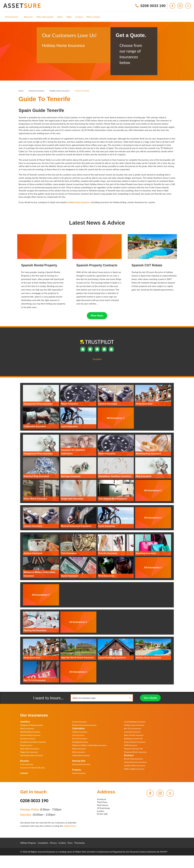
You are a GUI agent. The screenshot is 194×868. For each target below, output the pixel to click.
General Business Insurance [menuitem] (135, 762)
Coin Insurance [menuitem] (78, 735)
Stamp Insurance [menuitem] (79, 749)
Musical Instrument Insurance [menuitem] (84, 725)
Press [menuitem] (70, 843)
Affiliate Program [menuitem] (28, 843)
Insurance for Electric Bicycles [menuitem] (32, 768)
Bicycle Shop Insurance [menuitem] (134, 759)
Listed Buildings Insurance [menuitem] (135, 722)
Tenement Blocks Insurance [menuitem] (135, 752)
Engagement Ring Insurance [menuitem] (32, 725)
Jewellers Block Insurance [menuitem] (135, 765)
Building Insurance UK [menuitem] (133, 739)
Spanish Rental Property (39, 265)
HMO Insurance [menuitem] (131, 745)
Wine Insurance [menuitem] (79, 752)
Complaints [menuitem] (43, 843)
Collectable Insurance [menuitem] (81, 755)
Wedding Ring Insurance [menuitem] (30, 732)
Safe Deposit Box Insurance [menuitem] (32, 755)
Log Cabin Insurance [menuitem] (132, 732)
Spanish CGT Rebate (147, 265)
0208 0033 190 (34, 801)
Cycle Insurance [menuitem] (27, 764)
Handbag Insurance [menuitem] (80, 742)
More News (97, 316)
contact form (69, 826)
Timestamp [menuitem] (79, 843)
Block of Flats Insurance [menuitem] (134, 735)
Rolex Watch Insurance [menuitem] (30, 749)
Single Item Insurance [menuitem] (29, 752)
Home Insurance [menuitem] (79, 773)
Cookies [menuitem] (62, 843)
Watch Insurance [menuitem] (27, 728)
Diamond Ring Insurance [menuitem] (30, 735)
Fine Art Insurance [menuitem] (80, 739)
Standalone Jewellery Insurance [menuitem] (33, 742)
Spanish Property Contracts (97, 265)
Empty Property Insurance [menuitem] (135, 742)
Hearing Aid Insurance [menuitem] (81, 764)
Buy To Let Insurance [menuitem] (133, 728)
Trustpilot (47, 56)
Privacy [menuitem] (53, 843)
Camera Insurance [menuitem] (79, 722)
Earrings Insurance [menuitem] (28, 739)
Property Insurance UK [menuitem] (133, 749)
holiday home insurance (79, 202)
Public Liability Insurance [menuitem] (134, 769)
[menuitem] (12, 17)
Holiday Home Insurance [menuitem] (134, 725)
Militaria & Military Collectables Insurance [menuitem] (89, 745)
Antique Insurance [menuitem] (80, 732)
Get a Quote (150, 698)
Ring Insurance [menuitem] (26, 745)
